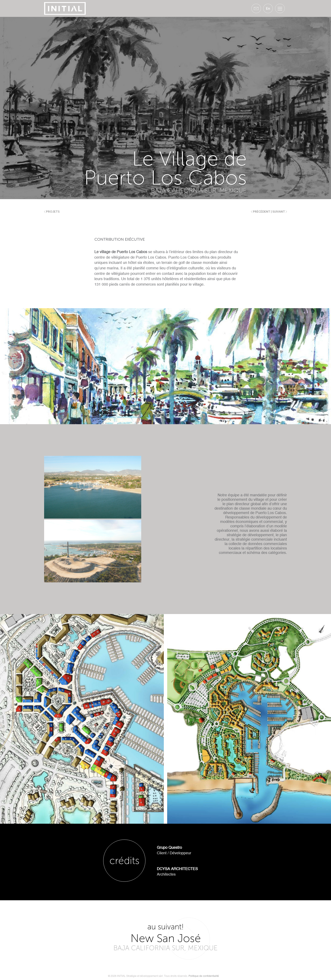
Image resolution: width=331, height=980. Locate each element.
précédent (261, 212)
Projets (52, 212)
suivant (280, 212)
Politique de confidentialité (204, 976)
